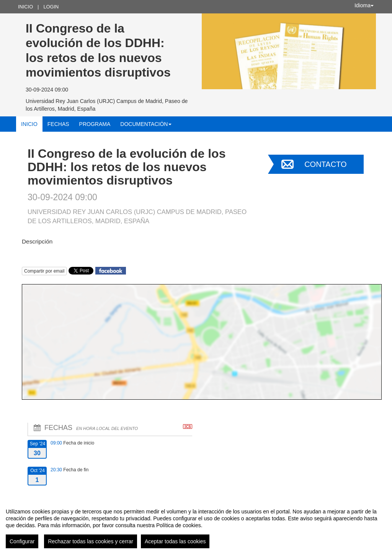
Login (51, 7)
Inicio (25, 7)
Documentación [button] (146, 124)
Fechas (58, 124)
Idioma (364, 5)
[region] (196, 525)
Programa (95, 124)
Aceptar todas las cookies (175, 541)
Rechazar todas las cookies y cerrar (91, 541)
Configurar (22, 541)
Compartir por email (44, 271)
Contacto (325, 164)
